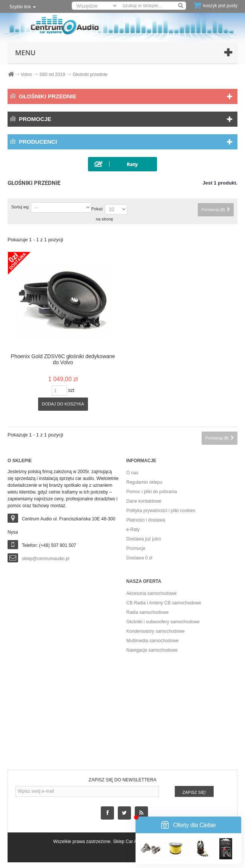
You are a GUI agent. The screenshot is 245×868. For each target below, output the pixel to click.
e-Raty (133, 529)
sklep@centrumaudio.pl (46, 559)
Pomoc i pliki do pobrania (152, 492)
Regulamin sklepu (144, 482)
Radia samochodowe (148, 612)
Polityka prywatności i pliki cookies (161, 511)
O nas (133, 473)
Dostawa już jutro (144, 539)
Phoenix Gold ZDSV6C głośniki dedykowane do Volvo (63, 359)
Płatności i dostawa (146, 520)
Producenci (38, 142)
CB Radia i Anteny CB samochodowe (164, 603)
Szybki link (23, 7)
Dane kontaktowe (144, 501)
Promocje (35, 119)
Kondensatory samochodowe (156, 631)
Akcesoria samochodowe (152, 593)
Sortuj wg (20, 207)
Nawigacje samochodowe (152, 650)
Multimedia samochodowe (153, 641)
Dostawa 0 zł (139, 558)
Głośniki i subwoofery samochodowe (163, 622)
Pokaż (97, 209)
